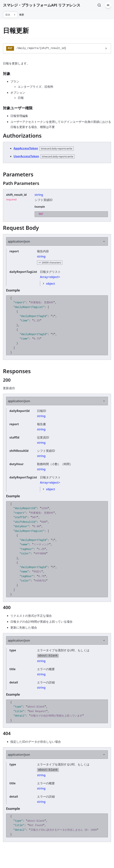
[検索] (99, 5)
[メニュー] (108, 5)
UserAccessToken (26, 156)
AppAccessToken (26, 148)
